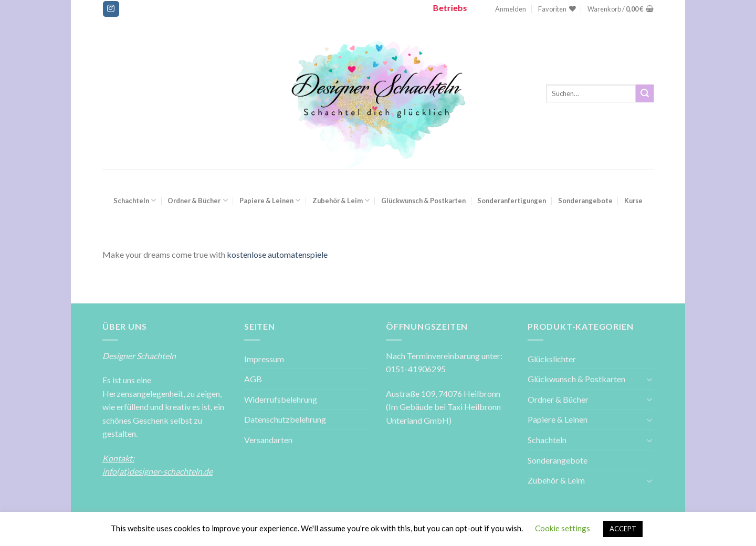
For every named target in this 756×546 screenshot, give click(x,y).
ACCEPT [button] (623, 529)
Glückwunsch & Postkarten (423, 201)
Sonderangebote (585, 201)
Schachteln (135, 200)
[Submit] (645, 93)
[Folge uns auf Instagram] (111, 9)
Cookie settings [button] (563, 528)
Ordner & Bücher (197, 200)
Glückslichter (552, 359)
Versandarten (268, 440)
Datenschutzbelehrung (285, 419)
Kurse (633, 201)
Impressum (264, 359)
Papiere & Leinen (270, 200)
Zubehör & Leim (341, 200)
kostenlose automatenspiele (277, 254)
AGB (253, 379)
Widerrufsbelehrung (281, 399)
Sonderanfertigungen (512, 201)
